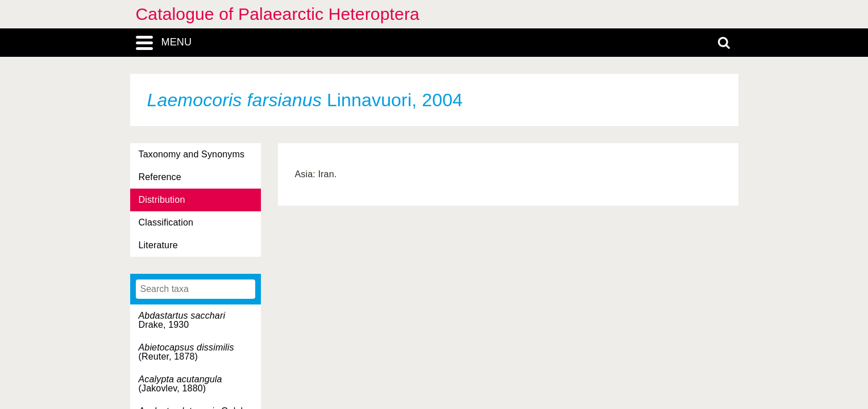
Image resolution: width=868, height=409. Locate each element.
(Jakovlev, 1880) (180, 384)
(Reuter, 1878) (186, 352)
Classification (166, 222)
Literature (158, 245)
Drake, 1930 (182, 320)
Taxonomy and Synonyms (192, 154)
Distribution (162, 200)
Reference (160, 177)
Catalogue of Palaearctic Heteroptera (278, 14)
